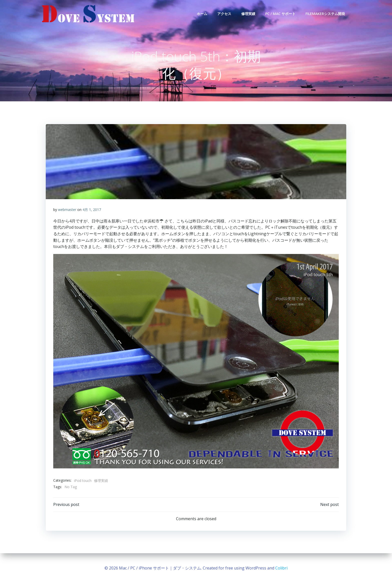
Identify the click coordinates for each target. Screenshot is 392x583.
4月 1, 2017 (92, 210)
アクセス (224, 14)
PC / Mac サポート (280, 14)
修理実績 (248, 14)
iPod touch (83, 481)
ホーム (202, 14)
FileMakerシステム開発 (325, 14)
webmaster (67, 210)
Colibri (281, 568)
